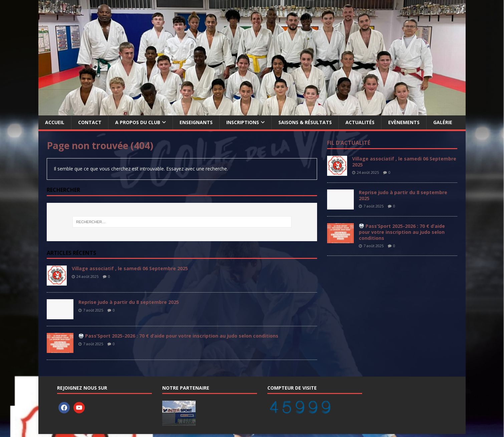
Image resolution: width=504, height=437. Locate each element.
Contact (90, 122)
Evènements (404, 122)
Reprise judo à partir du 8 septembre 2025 (129, 302)
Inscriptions (243, 122)
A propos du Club (138, 122)
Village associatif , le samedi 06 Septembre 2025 (130, 268)
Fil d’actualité (349, 143)
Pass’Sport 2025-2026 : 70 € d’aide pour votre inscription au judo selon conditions (179, 336)
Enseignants (196, 122)
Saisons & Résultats (305, 122)
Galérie (443, 122)
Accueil (55, 122)
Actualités (360, 122)
